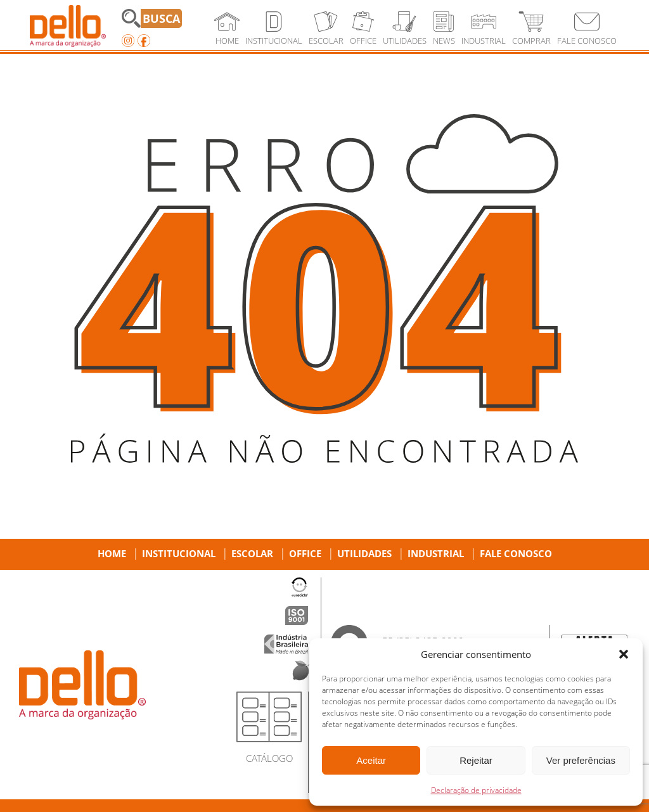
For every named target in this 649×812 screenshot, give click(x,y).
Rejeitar (476, 760)
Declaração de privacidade (476, 790)
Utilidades (364, 553)
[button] (624, 654)
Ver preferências (581, 760)
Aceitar (371, 760)
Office (305, 553)
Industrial (436, 553)
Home (112, 553)
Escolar (252, 553)
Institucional (179, 553)
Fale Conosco (516, 553)
